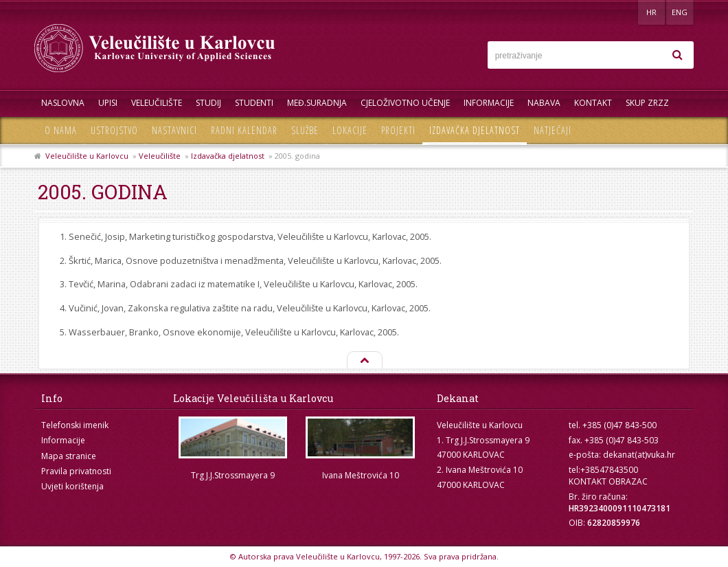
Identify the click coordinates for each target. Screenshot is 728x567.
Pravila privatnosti (76, 471)
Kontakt (593, 103)
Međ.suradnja (317, 103)
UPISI (108, 103)
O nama (61, 130)
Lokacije (350, 130)
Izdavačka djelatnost (475, 130)
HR (651, 12)
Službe (305, 130)
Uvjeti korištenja (72, 486)
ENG (680, 12)
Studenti (254, 103)
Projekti (398, 130)
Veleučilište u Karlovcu (87, 156)
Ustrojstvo (114, 130)
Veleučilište (157, 103)
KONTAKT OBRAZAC (608, 481)
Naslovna (63, 103)
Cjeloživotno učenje (405, 103)
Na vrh (364, 361)
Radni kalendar (244, 130)
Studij (208, 103)
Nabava (544, 103)
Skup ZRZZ (647, 103)
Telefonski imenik (75, 425)
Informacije (489, 103)
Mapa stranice (69, 456)
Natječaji (553, 130)
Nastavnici (174, 130)
